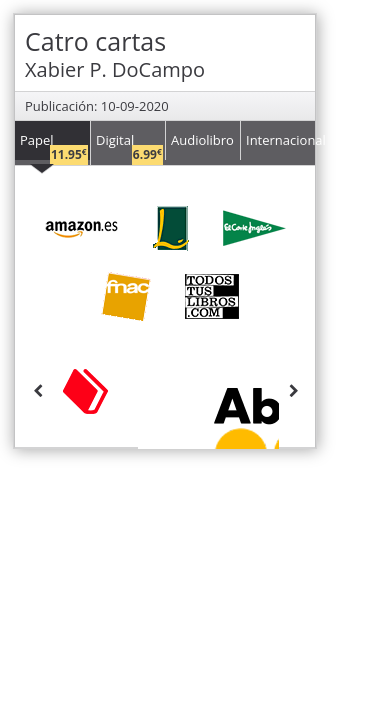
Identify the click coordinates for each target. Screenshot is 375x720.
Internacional (280, 140)
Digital (129, 145)
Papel (54, 145)
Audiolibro (202, 140)
